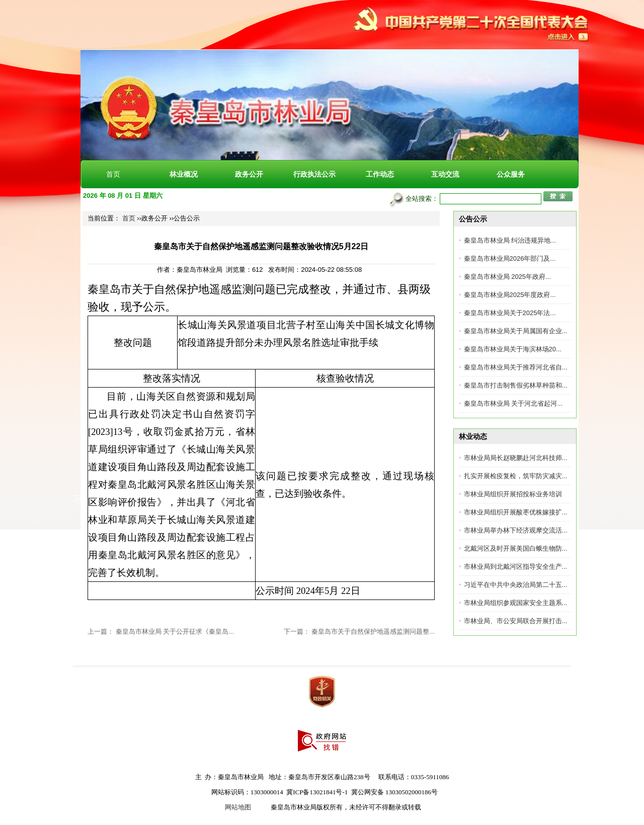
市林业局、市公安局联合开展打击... (516, 621)
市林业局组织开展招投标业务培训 (513, 494)
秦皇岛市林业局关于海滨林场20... (513, 349)
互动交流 (445, 174)
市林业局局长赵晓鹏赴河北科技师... (516, 458)
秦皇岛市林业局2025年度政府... (510, 295)
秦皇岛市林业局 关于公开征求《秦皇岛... (175, 631)
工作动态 (380, 174)
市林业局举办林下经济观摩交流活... (516, 530)
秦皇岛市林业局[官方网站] (191, 71)
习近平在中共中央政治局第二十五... (516, 585)
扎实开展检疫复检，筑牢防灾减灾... (516, 476)
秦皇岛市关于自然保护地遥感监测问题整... (373, 631)
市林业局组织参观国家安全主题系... (516, 603)
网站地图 (238, 807)
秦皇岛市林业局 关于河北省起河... (513, 403)
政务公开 (249, 174)
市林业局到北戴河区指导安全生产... (516, 567)
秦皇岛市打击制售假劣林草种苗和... (516, 385)
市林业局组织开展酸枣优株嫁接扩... (516, 512)
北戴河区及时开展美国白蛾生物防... (516, 548)
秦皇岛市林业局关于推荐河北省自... (516, 367)
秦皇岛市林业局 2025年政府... (507, 277)
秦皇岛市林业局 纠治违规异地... (510, 240)
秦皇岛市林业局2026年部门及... (510, 258)
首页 (113, 174)
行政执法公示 (314, 174)
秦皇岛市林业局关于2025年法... (510, 313)
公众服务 (511, 174)
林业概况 (184, 174)
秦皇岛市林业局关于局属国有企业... (516, 331)
